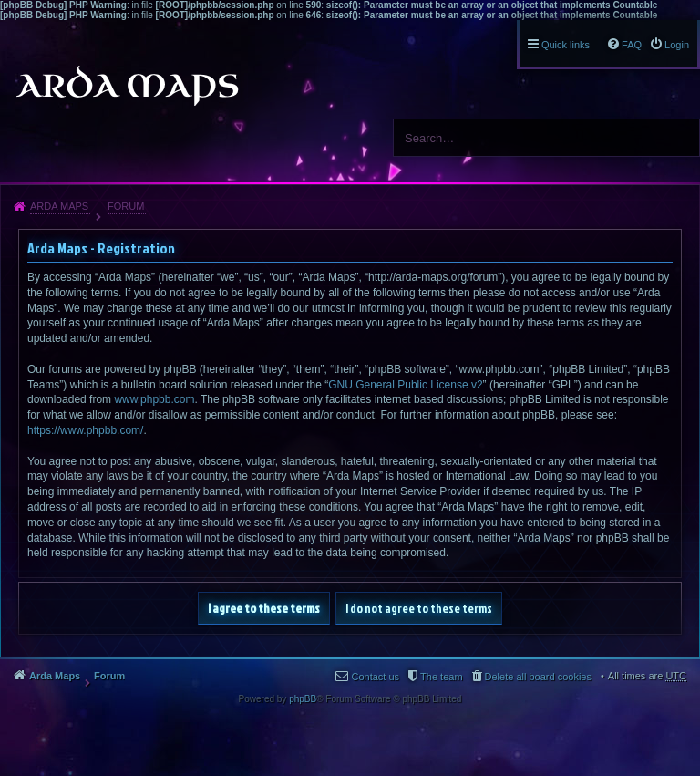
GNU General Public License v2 (405, 385)
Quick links (566, 45)
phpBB (303, 699)
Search (679, 138)
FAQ (632, 45)
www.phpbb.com (154, 399)
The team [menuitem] (441, 677)
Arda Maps (59, 206)
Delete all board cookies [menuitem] (538, 677)
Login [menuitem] (677, 45)
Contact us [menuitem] (375, 677)
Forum (126, 206)
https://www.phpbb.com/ (85, 430)
